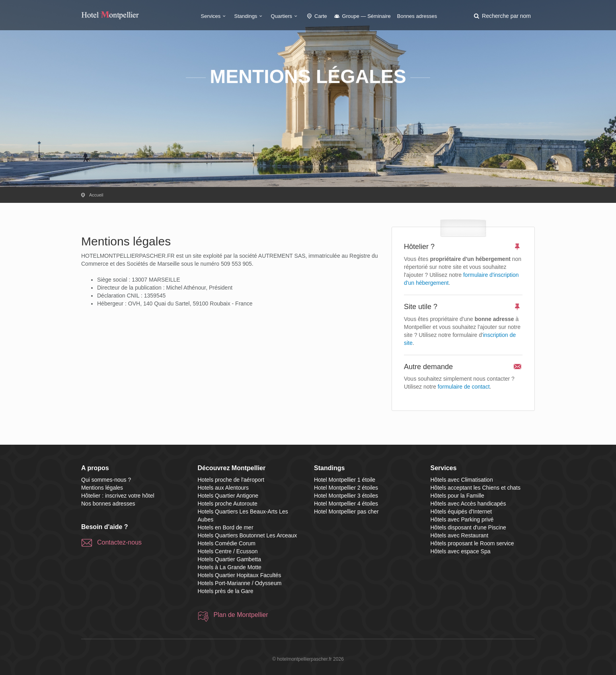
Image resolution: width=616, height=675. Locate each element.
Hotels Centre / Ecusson (228, 551)
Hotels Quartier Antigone (228, 496)
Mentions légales (102, 488)
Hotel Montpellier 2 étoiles (346, 488)
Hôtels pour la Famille (457, 496)
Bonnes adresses (417, 16)
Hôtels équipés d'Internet (461, 512)
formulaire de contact (464, 387)
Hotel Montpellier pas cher (346, 512)
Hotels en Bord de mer (226, 527)
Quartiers (285, 16)
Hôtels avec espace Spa (461, 551)
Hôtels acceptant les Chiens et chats (476, 488)
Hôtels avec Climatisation (462, 480)
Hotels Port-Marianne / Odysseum (240, 583)
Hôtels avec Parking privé (462, 519)
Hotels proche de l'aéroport (231, 480)
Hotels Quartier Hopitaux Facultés (240, 575)
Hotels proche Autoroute (228, 504)
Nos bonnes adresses (108, 504)
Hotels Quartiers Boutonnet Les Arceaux (248, 535)
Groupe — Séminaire (362, 16)
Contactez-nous (119, 542)
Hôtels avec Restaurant (460, 535)
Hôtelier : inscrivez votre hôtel (118, 496)
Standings (250, 16)
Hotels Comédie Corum (227, 543)
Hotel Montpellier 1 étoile (345, 480)
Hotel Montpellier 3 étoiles (346, 496)
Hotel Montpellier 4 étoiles (346, 504)
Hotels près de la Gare (226, 591)
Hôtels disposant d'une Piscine (468, 527)
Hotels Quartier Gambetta (230, 559)
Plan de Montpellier (241, 615)
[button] (502, 16)
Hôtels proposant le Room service (472, 543)
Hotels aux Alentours (223, 488)
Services (214, 16)
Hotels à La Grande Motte (230, 567)
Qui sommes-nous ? (106, 480)
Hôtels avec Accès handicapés (468, 504)
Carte (316, 16)
